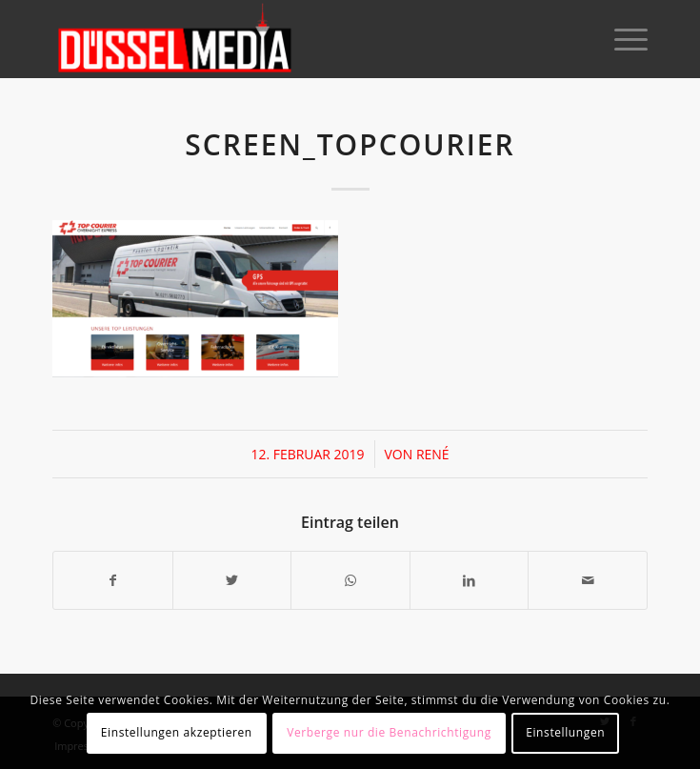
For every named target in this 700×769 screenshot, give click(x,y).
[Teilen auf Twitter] (232, 580)
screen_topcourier (350, 144)
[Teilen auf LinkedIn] (470, 580)
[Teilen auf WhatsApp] (350, 580)
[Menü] (621, 39)
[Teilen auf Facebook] (113, 580)
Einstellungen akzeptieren (177, 732)
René (433, 454)
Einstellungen (565, 732)
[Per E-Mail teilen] (588, 580)
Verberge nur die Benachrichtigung (389, 732)
